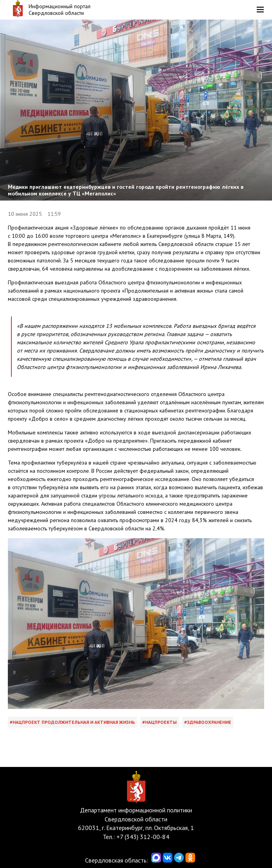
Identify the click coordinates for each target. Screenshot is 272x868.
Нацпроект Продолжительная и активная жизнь (74, 722)
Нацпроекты (161, 722)
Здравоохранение (209, 722)
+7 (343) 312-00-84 (143, 837)
